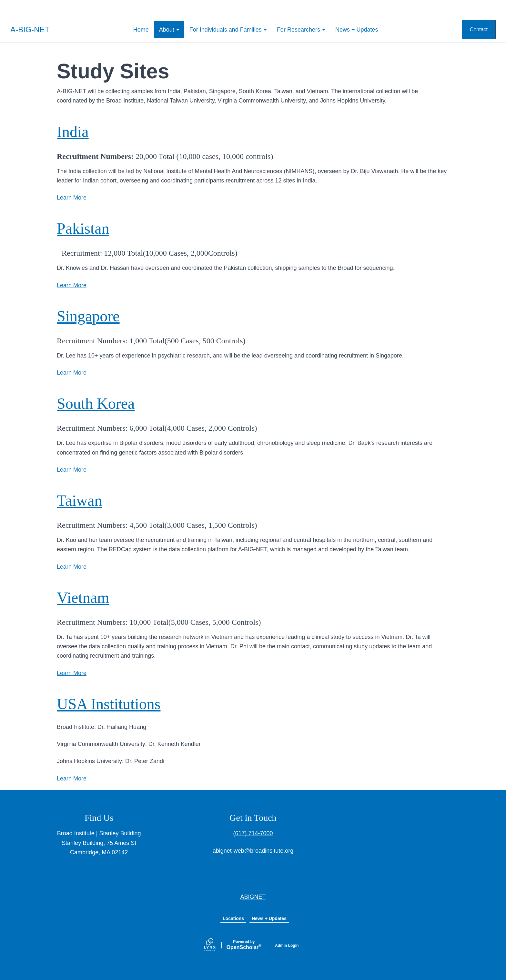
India (73, 132)
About (169, 30)
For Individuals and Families (228, 30)
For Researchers (301, 30)
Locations (233, 918)
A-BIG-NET (30, 29)
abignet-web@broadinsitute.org (253, 851)
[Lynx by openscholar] (215, 945)
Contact (479, 29)
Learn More (72, 198)
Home (141, 30)
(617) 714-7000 (253, 833)
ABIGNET (253, 897)
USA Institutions (109, 704)
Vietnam (83, 598)
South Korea (96, 403)
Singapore (88, 316)
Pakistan (83, 228)
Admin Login (287, 946)
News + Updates (357, 30)
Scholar (244, 945)
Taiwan (80, 500)
